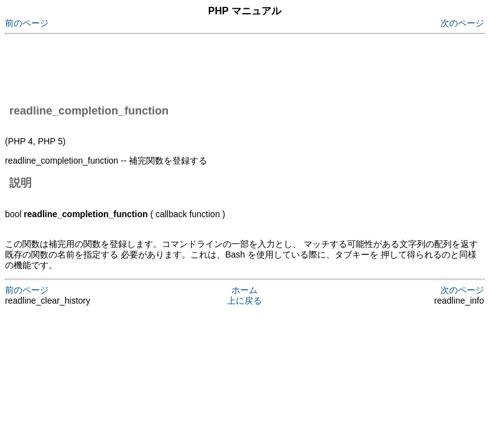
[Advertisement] (231, 67)
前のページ (27, 23)
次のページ (462, 23)
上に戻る (244, 301)
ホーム (244, 290)
